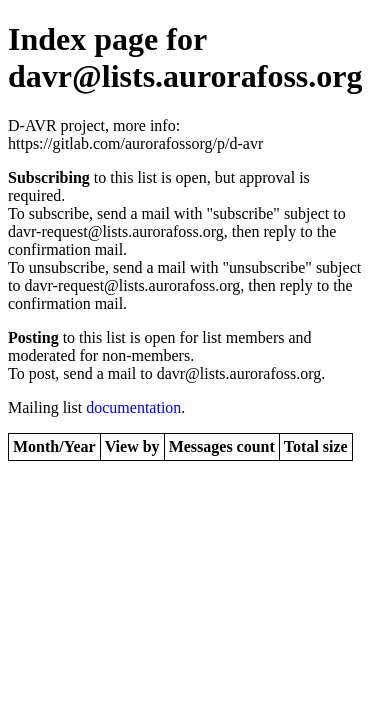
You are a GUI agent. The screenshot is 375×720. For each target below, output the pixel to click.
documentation (133, 407)
